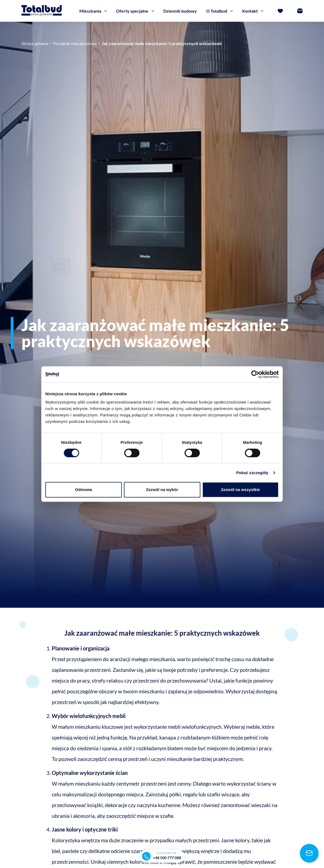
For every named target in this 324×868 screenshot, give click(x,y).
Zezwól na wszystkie (241, 490)
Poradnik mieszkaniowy (75, 43)
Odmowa (84, 490)
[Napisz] (308, 852)
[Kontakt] (300, 13)
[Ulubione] (280, 14)
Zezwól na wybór (162, 490)
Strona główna (35, 43)
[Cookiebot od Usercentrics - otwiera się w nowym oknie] (255, 374)
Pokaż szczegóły (252, 473)
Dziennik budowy (180, 13)
